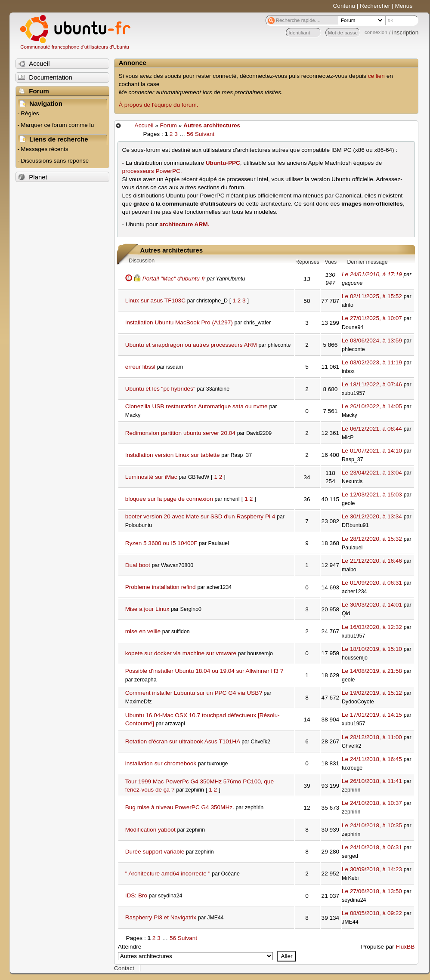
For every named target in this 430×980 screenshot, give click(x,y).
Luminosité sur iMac (151, 477)
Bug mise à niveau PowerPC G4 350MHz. (180, 807)
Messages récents (44, 149)
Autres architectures (212, 125)
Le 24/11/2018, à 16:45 (372, 759)
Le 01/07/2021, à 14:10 (372, 451)
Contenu (344, 6)
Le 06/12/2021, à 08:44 (372, 429)
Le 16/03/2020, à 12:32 (372, 627)
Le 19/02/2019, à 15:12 (372, 693)
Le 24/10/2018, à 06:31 (372, 847)
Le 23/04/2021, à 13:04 (372, 473)
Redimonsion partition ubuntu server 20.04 (180, 433)
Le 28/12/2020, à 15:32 (372, 539)
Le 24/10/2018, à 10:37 (372, 803)
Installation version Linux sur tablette (173, 455)
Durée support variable (155, 852)
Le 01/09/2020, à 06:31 (372, 583)
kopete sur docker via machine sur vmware (181, 653)
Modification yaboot (150, 830)
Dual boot (138, 565)
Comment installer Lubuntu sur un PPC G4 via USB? (194, 693)
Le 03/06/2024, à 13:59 (372, 341)
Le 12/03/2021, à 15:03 (372, 495)
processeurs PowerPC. (152, 171)
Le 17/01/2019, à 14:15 (372, 715)
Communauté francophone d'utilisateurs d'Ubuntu (75, 47)
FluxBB (405, 947)
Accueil (144, 125)
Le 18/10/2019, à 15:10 (372, 649)
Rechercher (375, 6)
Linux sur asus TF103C (155, 300)
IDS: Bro (136, 895)
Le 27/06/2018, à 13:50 (372, 891)
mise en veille (143, 631)
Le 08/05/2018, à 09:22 (372, 913)
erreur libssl (140, 367)
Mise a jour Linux (147, 609)
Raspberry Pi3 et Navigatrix (161, 917)
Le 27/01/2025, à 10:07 (372, 318)
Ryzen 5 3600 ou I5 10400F (161, 543)
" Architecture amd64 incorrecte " (168, 874)
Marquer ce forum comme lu (57, 125)
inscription (405, 32)
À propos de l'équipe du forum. (159, 105)
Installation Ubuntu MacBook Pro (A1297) (179, 322)
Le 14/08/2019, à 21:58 (372, 671)
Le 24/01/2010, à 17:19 (372, 274)
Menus (404, 6)
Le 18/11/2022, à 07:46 (372, 384)
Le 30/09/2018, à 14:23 (372, 869)
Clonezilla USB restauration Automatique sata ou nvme (196, 406)
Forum (169, 125)
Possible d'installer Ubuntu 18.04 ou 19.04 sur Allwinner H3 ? (204, 671)
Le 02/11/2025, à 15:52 (372, 296)
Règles (30, 113)
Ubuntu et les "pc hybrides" (160, 389)
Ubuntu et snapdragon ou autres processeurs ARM (191, 345)
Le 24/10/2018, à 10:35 (372, 825)
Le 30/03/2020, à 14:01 (372, 605)
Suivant (205, 134)
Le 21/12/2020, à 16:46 (372, 561)
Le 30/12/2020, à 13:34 (372, 516)
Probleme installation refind (161, 587)
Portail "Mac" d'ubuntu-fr (174, 279)
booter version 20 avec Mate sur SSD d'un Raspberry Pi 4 (200, 516)
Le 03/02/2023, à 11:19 (372, 362)
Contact (124, 968)
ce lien (376, 76)
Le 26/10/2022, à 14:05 (372, 406)
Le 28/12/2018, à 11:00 (372, 737)
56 (190, 134)
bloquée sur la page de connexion (169, 499)
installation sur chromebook (161, 763)
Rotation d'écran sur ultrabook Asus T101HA (183, 741)
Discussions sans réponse (55, 161)
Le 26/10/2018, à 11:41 (372, 781)
